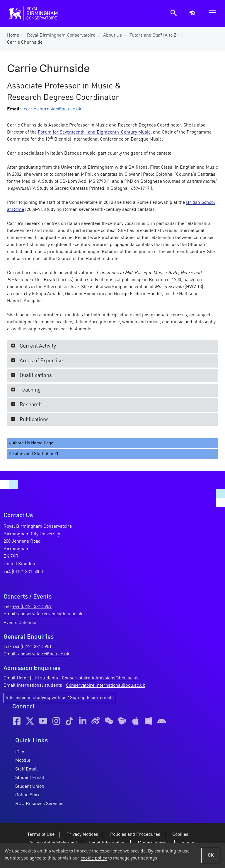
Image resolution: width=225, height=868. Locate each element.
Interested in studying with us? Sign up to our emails (60, 698)
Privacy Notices (82, 835)
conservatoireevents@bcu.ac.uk (50, 614)
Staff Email (27, 769)
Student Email (30, 778)
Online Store (28, 795)
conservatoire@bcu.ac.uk (44, 654)
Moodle (23, 761)
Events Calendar (20, 623)
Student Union (30, 787)
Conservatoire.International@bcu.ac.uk (106, 686)
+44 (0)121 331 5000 (23, 572)
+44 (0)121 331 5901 (32, 647)
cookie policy (94, 858)
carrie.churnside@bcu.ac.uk (53, 109)
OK (211, 855)
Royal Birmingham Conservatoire (61, 35)
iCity (20, 752)
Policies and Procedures (135, 835)
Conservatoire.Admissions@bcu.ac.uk (100, 678)
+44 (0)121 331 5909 (32, 607)
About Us (112, 35)
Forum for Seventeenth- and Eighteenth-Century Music (94, 132)
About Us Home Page (31, 443)
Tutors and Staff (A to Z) (154, 35)
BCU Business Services (39, 804)
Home (13, 35)
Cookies (180, 835)
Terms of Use (41, 835)
